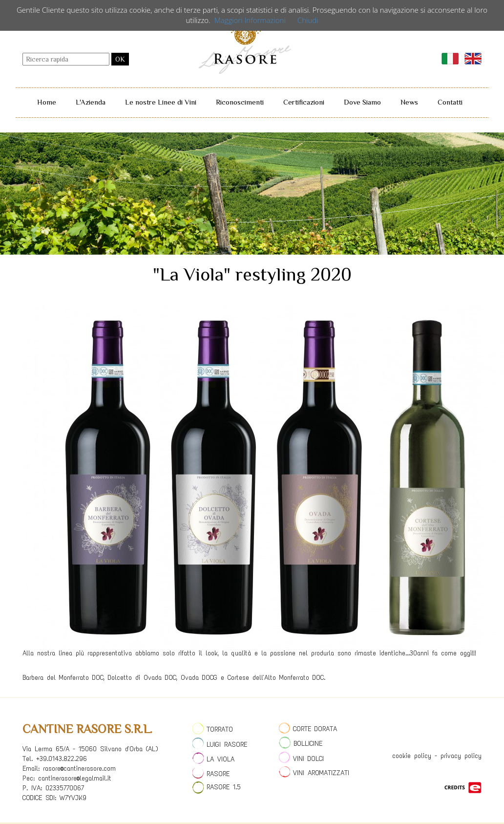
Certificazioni (304, 102)
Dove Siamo (362, 102)
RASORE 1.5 (217, 787)
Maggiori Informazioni (250, 20)
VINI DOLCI (301, 759)
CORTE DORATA (308, 729)
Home (47, 102)
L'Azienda (91, 102)
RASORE (211, 774)
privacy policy (461, 756)
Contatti (450, 102)
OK (120, 59)
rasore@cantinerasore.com (79, 769)
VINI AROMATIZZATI (314, 773)
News (409, 102)
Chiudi (308, 20)
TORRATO (213, 729)
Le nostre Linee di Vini (161, 102)
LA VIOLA (213, 759)
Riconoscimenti (240, 102)
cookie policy (412, 756)
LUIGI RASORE (220, 745)
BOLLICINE (301, 744)
